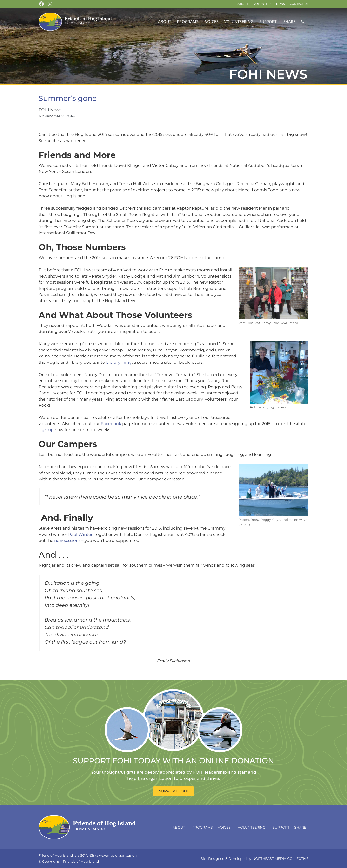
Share (289, 22)
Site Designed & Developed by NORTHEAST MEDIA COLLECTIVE (255, 859)
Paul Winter (80, 534)
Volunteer (262, 4)
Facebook (111, 424)
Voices (212, 22)
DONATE (243, 4)
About (165, 22)
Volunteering (239, 22)
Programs (188, 22)
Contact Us (299, 4)
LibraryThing (119, 362)
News (280, 4)
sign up (46, 430)
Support (268, 22)
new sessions (67, 540)
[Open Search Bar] (303, 22)
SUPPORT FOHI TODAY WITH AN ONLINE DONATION (173, 761)
